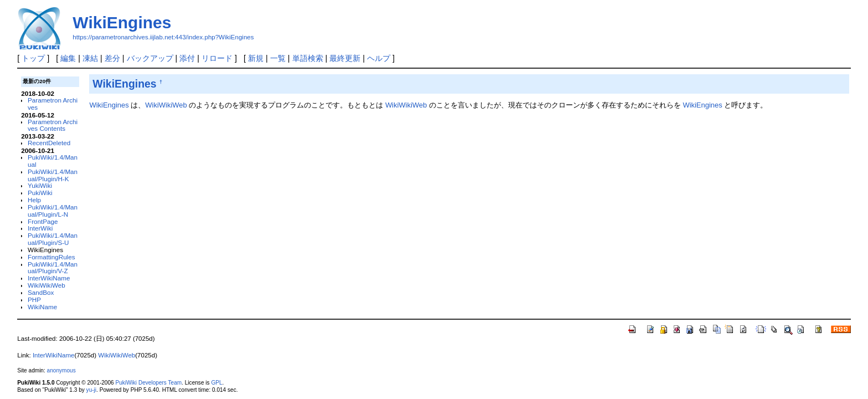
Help (34, 200)
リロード (217, 58)
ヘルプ (379, 58)
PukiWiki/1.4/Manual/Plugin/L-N (53, 211)
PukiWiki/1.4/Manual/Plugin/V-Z (53, 268)
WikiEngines (122, 22)
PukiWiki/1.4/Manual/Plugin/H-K (53, 175)
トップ (33, 58)
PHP (34, 300)
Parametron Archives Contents (53, 125)
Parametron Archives (53, 104)
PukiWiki (40, 193)
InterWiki (40, 228)
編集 (68, 58)
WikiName (42, 307)
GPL (216, 383)
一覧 (278, 58)
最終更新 (345, 58)
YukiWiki (40, 185)
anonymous (61, 370)
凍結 (90, 58)
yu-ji (91, 390)
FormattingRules (51, 257)
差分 (112, 58)
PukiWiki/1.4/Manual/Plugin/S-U (53, 239)
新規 (256, 58)
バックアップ (150, 58)
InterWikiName (49, 278)
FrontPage (43, 221)
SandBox (41, 292)
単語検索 (308, 58)
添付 (187, 58)
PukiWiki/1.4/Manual (53, 161)
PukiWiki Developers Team (148, 383)
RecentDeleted (49, 143)
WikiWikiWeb (46, 285)
